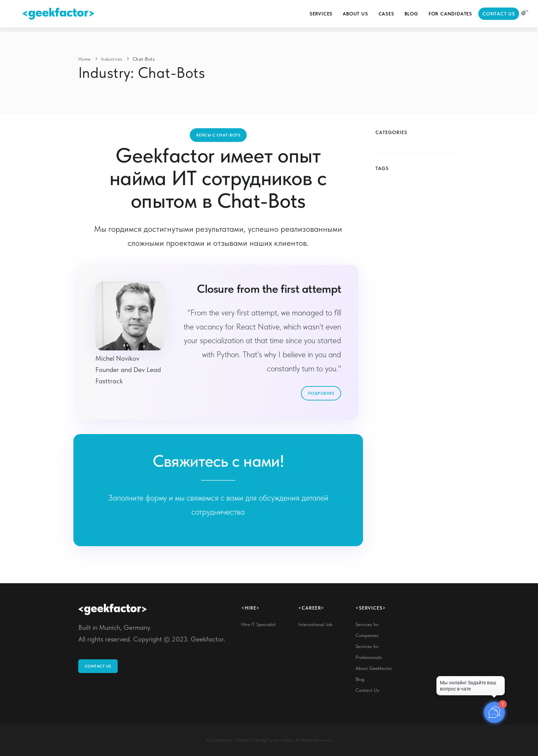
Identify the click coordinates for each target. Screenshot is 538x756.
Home (85, 59)
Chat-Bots (144, 59)
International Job (315, 624)
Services (321, 14)
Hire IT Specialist (259, 624)
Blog (411, 14)
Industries (112, 59)
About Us (355, 14)
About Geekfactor (374, 668)
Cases (386, 14)
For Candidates (450, 14)
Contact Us (499, 14)
